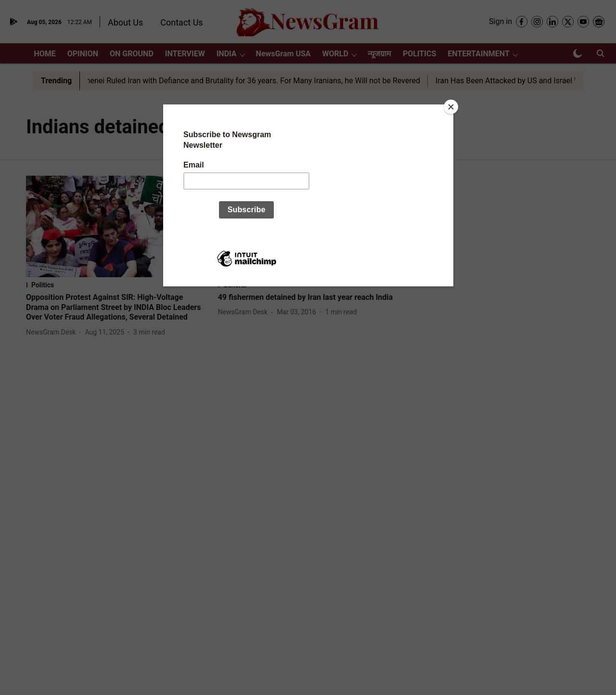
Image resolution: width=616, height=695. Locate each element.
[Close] (451, 107)
